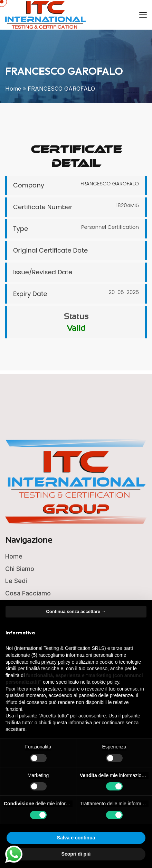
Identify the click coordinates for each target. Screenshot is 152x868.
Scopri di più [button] (76, 854)
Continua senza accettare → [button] (76, 611)
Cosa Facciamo (28, 593)
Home (13, 89)
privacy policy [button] (56, 662)
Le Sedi (16, 581)
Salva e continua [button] (76, 838)
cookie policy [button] (106, 682)
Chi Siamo (20, 569)
